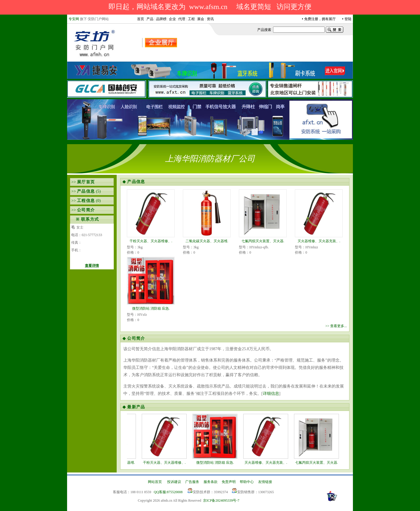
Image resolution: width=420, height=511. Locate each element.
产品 (150, 19)
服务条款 (211, 482)
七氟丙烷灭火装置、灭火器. (263, 241)
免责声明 (229, 482)
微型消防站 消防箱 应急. (151, 308)
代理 (182, 19)
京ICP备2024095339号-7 (221, 500)
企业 (172, 19)
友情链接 (265, 482)
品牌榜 (161, 19)
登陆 (348, 19)
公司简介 (86, 210)
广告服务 (192, 482)
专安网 (74, 19)
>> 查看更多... (336, 326)
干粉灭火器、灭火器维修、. (151, 241)
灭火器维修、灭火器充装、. (319, 241)
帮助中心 (247, 482)
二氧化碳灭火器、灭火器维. (207, 241)
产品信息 (86, 191)
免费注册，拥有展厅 (320, 19)
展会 (201, 19)
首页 (141, 19)
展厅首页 (86, 182)
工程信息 (86, 201)
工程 (191, 19)
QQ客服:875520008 (168, 492)
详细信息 (271, 394)
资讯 (210, 19)
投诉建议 (174, 482)
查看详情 (92, 266)
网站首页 (155, 482)
